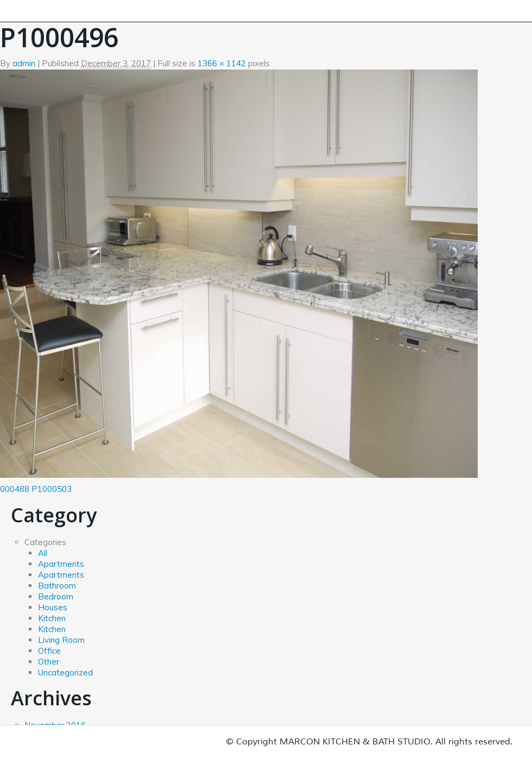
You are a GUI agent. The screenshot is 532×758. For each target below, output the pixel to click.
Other (49, 662)
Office (49, 651)
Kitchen (52, 618)
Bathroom (57, 586)
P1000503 (52, 489)
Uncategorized (65, 672)
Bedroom (56, 596)
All (43, 553)
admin (24, 63)
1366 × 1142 (222, 63)
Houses (53, 607)
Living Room (61, 640)
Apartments (61, 564)
